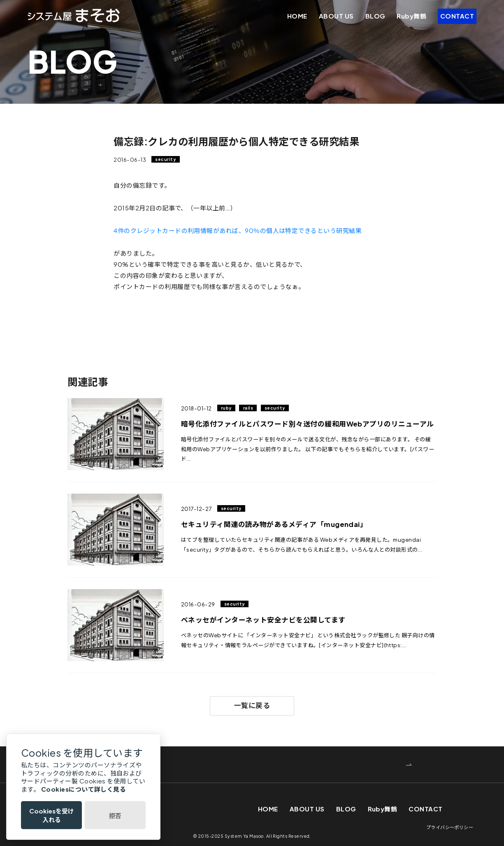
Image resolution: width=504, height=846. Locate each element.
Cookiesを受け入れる (52, 815)
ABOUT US (336, 16)
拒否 (115, 815)
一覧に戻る (252, 705)
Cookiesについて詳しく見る (84, 789)
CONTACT (457, 16)
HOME (297, 16)
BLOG (375, 16)
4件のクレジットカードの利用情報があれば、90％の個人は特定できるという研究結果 (238, 231)
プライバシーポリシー (450, 827)
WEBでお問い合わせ (122, 765)
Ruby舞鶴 (411, 16)
